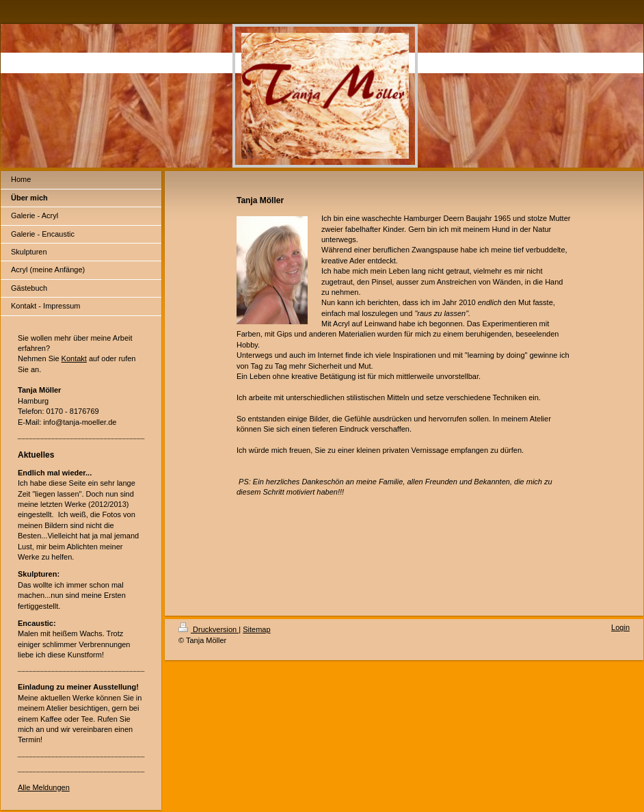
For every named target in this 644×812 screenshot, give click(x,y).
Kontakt (74, 358)
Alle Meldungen (44, 787)
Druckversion (209, 629)
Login (620, 627)
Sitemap (256, 629)
